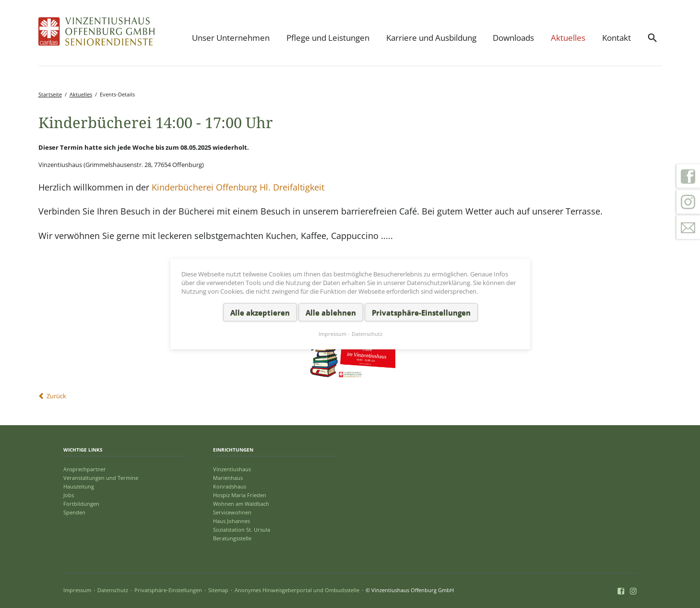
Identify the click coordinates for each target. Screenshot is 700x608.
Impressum (77, 590)
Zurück (56, 396)
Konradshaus (230, 486)
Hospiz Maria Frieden (240, 495)
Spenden (74, 512)
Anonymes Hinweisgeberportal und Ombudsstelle (297, 590)
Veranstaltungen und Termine (101, 478)
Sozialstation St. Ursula (242, 530)
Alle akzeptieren (260, 312)
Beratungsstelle (232, 538)
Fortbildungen (81, 504)
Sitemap (218, 590)
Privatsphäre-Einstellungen (168, 590)
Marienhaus (228, 478)
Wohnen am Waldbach (241, 504)
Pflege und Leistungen (328, 38)
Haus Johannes (231, 521)
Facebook (688, 176)
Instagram (688, 202)
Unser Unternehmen (231, 38)
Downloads (513, 38)
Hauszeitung (79, 486)
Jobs (69, 495)
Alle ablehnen (330, 312)
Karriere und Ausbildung (431, 38)
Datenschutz (113, 590)
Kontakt (617, 38)
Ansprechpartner (85, 469)
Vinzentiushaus (232, 469)
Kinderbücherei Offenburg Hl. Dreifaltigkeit (238, 187)
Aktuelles (568, 38)
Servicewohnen (232, 512)
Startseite (50, 94)
